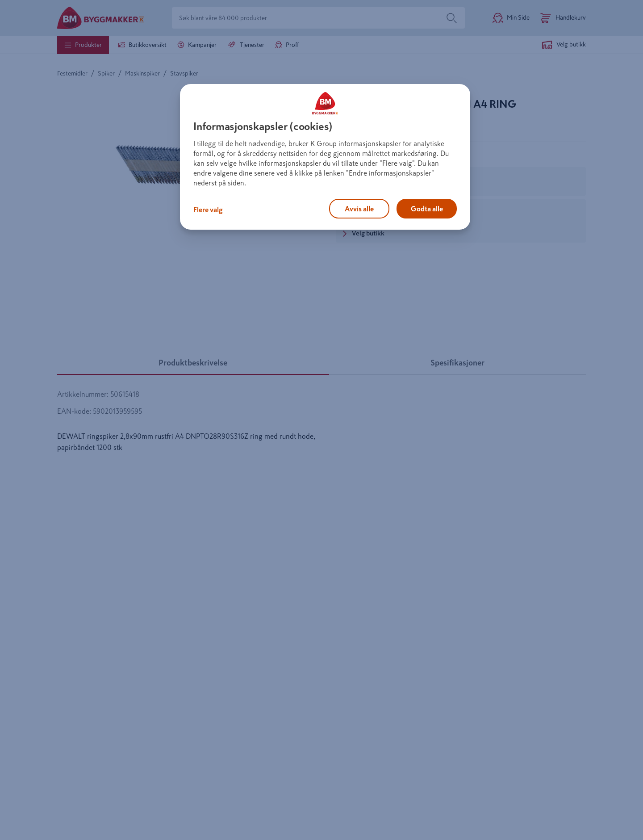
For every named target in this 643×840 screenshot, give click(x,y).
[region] (325, 157)
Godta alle (427, 209)
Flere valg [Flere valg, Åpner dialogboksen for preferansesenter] (208, 210)
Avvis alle (359, 209)
